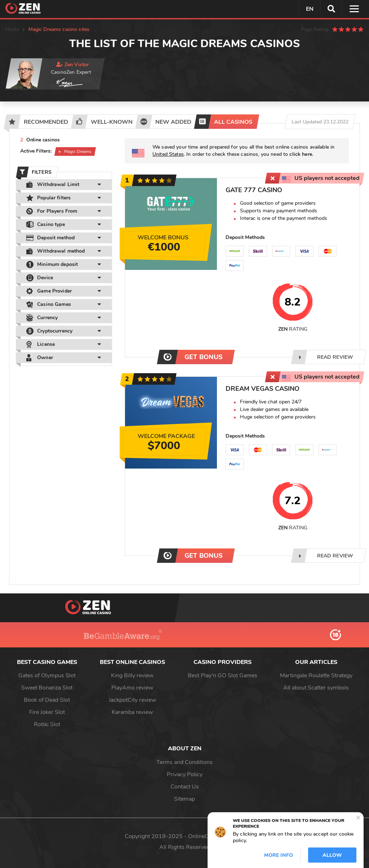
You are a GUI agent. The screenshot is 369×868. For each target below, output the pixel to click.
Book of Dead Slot (47, 700)
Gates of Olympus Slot (47, 675)
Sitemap (184, 799)
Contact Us (185, 787)
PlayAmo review (132, 688)
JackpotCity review (132, 700)
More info (279, 855)
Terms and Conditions (184, 762)
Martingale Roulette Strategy (316, 675)
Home (12, 29)
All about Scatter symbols (316, 688)
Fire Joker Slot (47, 712)
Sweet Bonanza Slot (47, 688)
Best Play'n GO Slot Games (223, 675)
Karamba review (132, 712)
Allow (332, 855)
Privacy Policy (185, 774)
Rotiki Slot (47, 724)
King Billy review (132, 675)
